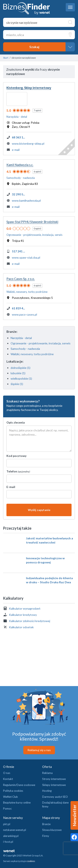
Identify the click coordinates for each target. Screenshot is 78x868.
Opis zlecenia (16, 422)
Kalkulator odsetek (21, 627)
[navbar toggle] (70, 7)
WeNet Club (11, 797)
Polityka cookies (13, 791)
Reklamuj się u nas (39, 750)
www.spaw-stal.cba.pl (26, 257)
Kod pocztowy (16, 456)
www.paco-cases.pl (24, 314)
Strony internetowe (54, 779)
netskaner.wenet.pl (15, 830)
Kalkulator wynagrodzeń (25, 608)
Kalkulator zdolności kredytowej (30, 621)
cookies (31, 861)
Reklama (47, 773)
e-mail (16, 150)
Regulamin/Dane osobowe (19, 785)
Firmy (46, 836)
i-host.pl (8, 842)
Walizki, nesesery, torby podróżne (32, 354)
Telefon (18, 471)
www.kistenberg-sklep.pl (28, 143)
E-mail (11, 487)
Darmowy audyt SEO (55, 797)
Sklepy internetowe (54, 785)
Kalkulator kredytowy (23, 615)
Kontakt (8, 779)
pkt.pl (7, 824)
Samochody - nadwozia (25, 349)
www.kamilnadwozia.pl (26, 200)
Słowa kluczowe (52, 830)
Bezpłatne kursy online (17, 803)
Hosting (47, 791)
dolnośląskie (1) (20, 368)
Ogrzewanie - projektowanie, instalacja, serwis (41, 343)
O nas (7, 773)
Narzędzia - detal (21, 338)
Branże (46, 824)
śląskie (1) (17, 384)
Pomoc (7, 809)
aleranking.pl (11, 836)
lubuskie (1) (18, 373)
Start (6, 58)
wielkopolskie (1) (21, 378)
